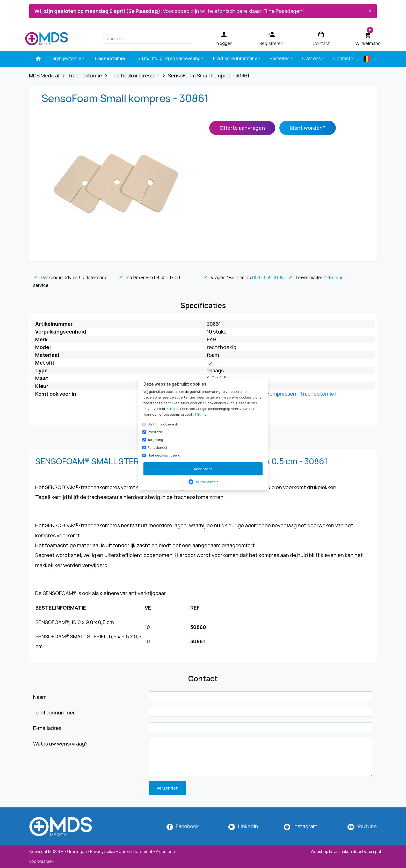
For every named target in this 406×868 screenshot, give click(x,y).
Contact (344, 58)
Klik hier (173, 409)
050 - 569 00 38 (268, 277)
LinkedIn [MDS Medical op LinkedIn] (248, 826)
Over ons (313, 58)
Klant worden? (308, 128)
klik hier (335, 277)
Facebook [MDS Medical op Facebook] (187, 826)
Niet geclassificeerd (164, 455)
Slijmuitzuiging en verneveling (171, 58)
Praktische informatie (237, 58)
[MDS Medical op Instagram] (305, 826)
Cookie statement (136, 852)
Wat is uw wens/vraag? (60, 744)
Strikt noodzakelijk (163, 424)
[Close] (370, 10)
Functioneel (157, 447)
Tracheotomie (111, 58)
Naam (40, 697)
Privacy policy (103, 852)
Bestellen (282, 58)
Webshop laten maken (332, 852)
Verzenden (168, 788)
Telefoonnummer (54, 713)
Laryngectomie (68, 58)
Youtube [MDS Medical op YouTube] (367, 826)
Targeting (155, 440)
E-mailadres (47, 728)
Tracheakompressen (272, 394)
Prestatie (155, 432)
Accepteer (203, 469)
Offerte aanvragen (242, 128)
